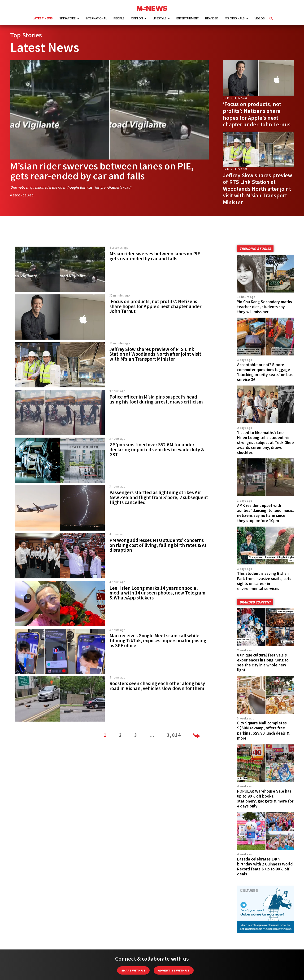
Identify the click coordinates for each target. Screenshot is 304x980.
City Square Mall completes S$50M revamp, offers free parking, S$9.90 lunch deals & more (263, 730)
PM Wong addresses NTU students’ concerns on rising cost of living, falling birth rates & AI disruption (158, 545)
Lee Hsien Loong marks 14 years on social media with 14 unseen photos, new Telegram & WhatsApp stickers (157, 593)
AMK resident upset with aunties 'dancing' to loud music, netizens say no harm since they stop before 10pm (265, 513)
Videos (260, 18)
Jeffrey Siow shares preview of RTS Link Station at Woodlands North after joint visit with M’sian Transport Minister (258, 189)
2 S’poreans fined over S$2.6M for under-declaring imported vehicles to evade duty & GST (157, 450)
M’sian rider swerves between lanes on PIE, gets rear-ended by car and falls (102, 171)
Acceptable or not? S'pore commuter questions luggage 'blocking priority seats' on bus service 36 (265, 372)
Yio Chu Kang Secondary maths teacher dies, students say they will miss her (265, 307)
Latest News (43, 18)
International (96, 18)
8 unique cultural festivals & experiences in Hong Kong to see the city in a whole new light (263, 663)
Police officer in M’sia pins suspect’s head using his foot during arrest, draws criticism (156, 399)
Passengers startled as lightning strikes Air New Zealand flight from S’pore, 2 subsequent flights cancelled (159, 497)
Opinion (137, 18)
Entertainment (187, 18)
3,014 (174, 735)
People (119, 18)
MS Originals (235, 18)
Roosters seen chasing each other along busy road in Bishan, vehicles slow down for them (157, 686)
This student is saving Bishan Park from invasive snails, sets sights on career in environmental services (264, 581)
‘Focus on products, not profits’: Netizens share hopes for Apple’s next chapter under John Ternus (257, 114)
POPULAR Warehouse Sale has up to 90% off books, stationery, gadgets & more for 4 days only (265, 799)
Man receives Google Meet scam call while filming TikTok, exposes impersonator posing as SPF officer (158, 641)
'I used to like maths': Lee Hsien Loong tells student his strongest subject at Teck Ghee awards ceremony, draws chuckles (265, 443)
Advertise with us (174, 970)
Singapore (67, 18)
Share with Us (133, 970)
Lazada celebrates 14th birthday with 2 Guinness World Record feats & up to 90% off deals (265, 867)
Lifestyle (160, 18)
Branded (212, 18)
